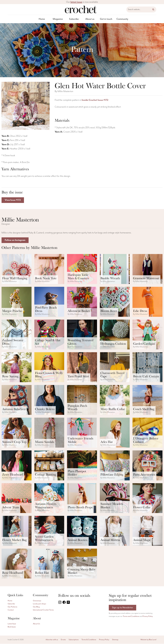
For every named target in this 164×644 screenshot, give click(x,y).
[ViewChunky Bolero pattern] (49, 400)
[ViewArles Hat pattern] (115, 433)
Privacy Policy (148, 617)
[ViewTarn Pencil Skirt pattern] (82, 367)
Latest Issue (12, 624)
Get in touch (106, 19)
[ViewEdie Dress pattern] (147, 302)
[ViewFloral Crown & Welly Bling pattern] (49, 367)
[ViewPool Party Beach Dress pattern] (49, 302)
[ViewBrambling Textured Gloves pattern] (82, 335)
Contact (11, 610)
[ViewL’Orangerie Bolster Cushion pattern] (147, 433)
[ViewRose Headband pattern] (17, 564)
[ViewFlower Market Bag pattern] (17, 531)
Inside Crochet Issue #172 (95, 100)
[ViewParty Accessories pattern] (147, 466)
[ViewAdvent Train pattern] (17, 498)
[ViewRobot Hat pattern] (49, 564)
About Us (36, 624)
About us (90, 19)
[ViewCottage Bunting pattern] (49, 466)
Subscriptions (74, 640)
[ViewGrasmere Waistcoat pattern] (147, 269)
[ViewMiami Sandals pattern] (49, 433)
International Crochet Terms (43, 610)
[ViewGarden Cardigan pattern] (147, 335)
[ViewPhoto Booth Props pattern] (82, 498)
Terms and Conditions (131, 617)
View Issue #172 (13, 200)
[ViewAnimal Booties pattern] (82, 531)
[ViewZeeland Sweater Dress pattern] (17, 335)
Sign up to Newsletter (123, 608)
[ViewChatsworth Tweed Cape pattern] (115, 367)
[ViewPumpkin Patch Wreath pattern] (82, 400)
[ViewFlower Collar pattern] (147, 498)
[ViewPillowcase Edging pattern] (115, 466)
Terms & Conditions (89, 640)
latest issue (76, 2)
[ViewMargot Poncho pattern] (17, 302)
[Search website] (141, 9)
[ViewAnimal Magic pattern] (147, 531)
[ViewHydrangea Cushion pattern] (115, 335)
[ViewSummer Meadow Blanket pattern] (115, 498)
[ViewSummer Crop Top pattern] (17, 433)
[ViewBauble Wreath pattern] (115, 269)
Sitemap (115, 640)
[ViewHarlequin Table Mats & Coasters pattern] (82, 269)
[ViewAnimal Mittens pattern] (115, 531)
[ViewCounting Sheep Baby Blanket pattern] (82, 564)
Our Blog (36, 607)
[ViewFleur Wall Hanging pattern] (17, 269)
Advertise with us (52, 640)
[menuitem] (42, 19)
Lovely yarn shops (39, 604)
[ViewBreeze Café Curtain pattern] (147, 367)
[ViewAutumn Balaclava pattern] (17, 400)
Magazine (58, 19)
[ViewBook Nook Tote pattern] (49, 269)
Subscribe (74, 19)
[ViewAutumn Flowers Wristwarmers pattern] (49, 498)
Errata (63, 640)
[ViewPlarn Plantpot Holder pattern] (82, 466)
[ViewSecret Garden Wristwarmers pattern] (49, 531)
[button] (153, 9)
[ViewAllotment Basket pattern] (82, 302)
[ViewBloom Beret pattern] (115, 302)
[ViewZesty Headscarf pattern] (17, 466)
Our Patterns (12, 607)
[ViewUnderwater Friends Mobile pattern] (82, 433)
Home (42, 19)
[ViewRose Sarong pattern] (17, 367)
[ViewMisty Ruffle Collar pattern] (115, 400)
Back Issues (12, 627)
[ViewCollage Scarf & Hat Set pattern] (49, 335)
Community (122, 19)
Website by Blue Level (148, 640)
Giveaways (37, 601)
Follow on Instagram (16, 240)
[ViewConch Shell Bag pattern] (147, 400)
